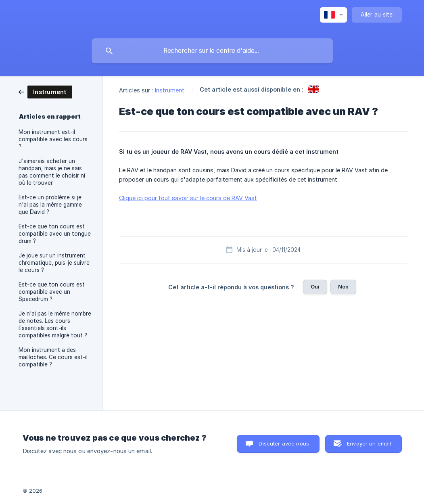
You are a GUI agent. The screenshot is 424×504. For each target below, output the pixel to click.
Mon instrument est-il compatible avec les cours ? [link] (53, 139)
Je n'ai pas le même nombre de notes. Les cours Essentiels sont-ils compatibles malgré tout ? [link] (55, 324)
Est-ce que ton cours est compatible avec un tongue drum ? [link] (55, 234)
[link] (45, 91)
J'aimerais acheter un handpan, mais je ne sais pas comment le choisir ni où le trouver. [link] (52, 172)
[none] (333, 15)
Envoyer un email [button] (369, 443)
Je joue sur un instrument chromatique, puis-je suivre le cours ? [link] (54, 263)
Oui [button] (315, 287)
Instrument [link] (170, 90)
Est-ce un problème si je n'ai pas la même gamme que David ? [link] (50, 205)
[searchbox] (212, 51)
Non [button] (343, 287)
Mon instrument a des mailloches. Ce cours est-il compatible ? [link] (53, 357)
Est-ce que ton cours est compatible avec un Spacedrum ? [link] (52, 292)
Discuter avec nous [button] (284, 443)
